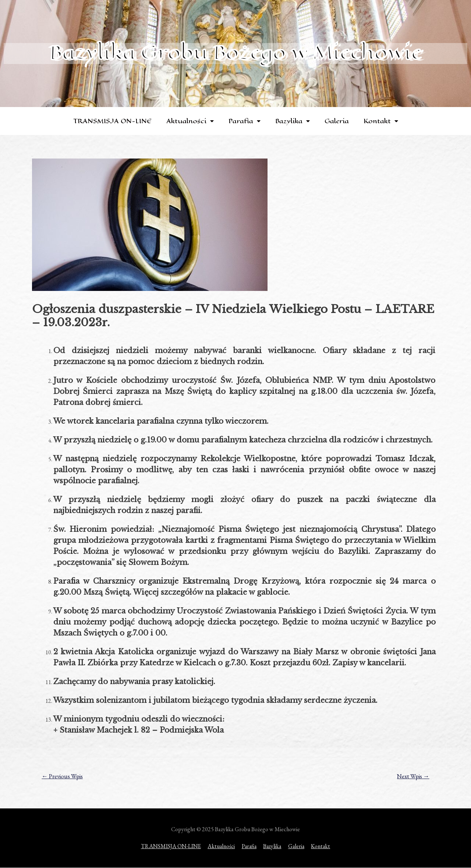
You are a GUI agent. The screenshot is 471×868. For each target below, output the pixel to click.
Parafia (245, 121)
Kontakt (381, 121)
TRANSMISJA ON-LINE (112, 121)
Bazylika (293, 121)
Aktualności (190, 121)
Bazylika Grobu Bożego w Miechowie (235, 52)
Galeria (337, 121)
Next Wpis (412, 776)
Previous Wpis (63, 776)
